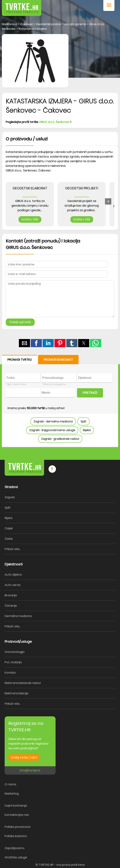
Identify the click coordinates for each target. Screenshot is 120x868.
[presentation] (108, 201)
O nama (10, 784)
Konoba (10, 673)
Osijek (9, 528)
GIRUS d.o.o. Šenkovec (54, 122)
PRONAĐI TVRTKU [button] (20, 360)
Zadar (9, 539)
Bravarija (11, 595)
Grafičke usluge (16, 857)
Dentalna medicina (18, 616)
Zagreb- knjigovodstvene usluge (52, 430)
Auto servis (13, 585)
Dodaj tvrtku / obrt (24, 757)
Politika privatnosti (17, 827)
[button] (109, 5)
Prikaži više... (13, 549)
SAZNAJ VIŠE (30, 219)
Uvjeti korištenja (16, 806)
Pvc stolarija (13, 662)
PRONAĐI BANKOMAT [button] (58, 360)
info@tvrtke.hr (30, 770)
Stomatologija (15, 652)
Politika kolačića (16, 836)
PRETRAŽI (90, 393)
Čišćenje (11, 606)
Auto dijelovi (13, 575)
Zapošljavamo (15, 848)
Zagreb (10, 497)
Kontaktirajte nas (17, 815)
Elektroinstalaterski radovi (23, 683)
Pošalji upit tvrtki (20, 322)
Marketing (12, 794)
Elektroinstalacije (16, 693)
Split (84, 421)
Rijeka (87, 430)
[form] (60, 401)
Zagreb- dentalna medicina (53, 421)
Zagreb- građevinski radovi (60, 439)
